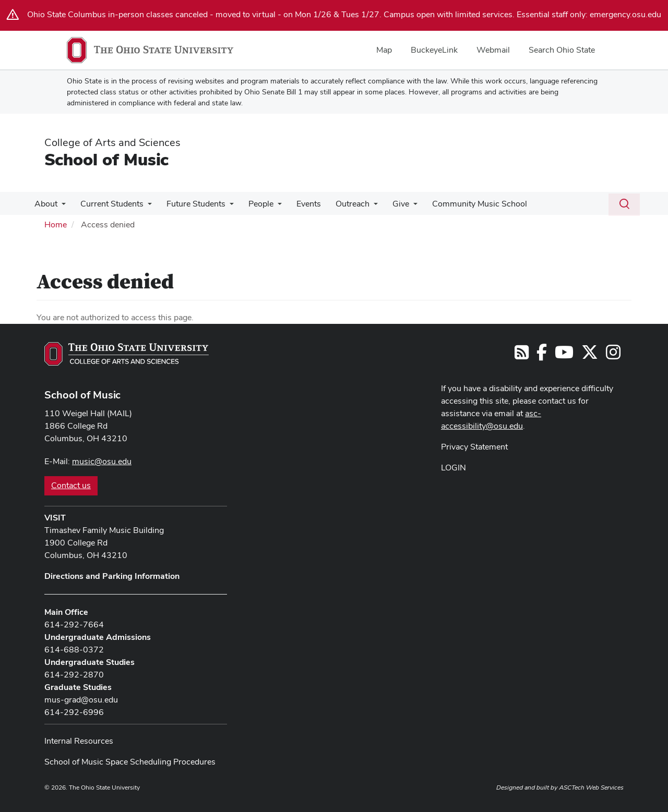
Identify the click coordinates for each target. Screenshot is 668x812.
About (45, 204)
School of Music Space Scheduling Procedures (130, 762)
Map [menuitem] (384, 50)
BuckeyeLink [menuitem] (434, 50)
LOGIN (454, 468)
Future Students (191, 204)
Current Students (109, 204)
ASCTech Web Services (591, 787)
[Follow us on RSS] (522, 355)
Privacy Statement (474, 447)
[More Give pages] (400, 207)
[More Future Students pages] (224, 207)
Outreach (341, 204)
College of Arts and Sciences (112, 142)
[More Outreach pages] (362, 207)
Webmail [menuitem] (493, 50)
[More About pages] (61, 207)
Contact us (71, 485)
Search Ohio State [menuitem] (562, 50)
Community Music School (464, 204)
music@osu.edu (102, 461)
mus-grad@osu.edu (81, 700)
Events (299, 204)
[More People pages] (270, 207)
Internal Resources (79, 741)
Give (387, 204)
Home (56, 225)
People (254, 204)
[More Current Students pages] (145, 207)
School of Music (106, 159)
